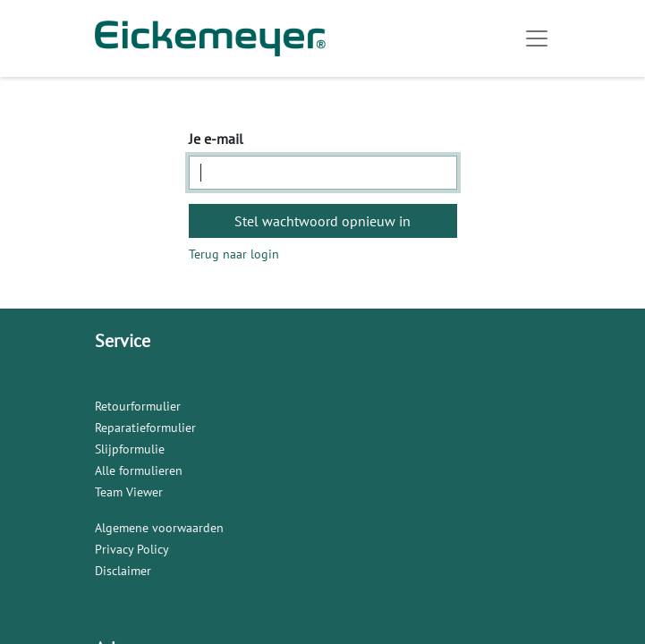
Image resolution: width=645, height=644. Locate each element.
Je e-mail (216, 139)
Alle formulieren (139, 470)
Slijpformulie (130, 449)
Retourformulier (138, 406)
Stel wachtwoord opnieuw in (322, 221)
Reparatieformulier (145, 428)
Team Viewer (129, 492)
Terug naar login (234, 254)
